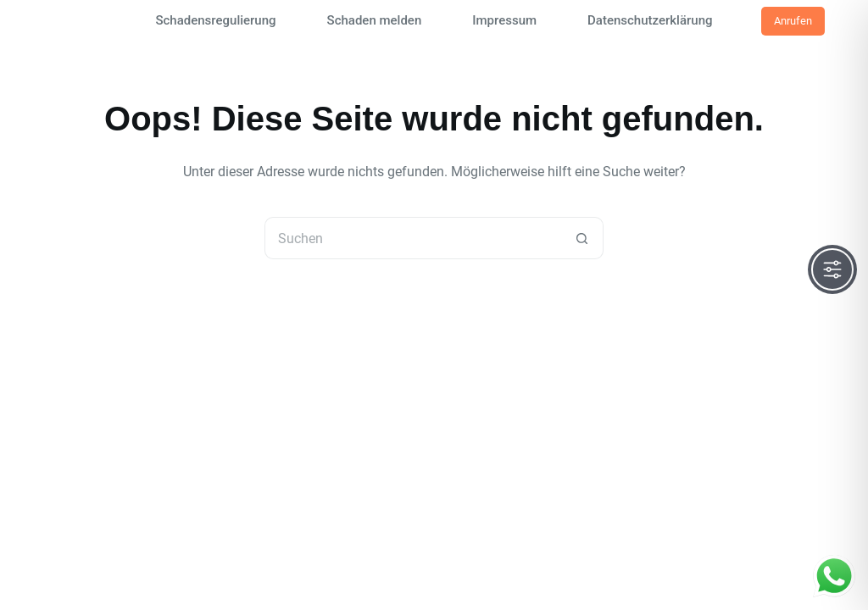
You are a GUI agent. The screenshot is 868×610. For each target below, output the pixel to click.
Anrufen (793, 21)
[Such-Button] (582, 238)
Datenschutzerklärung (650, 20)
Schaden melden (375, 20)
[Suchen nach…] (413, 238)
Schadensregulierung (215, 20)
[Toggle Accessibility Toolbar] (832, 269)
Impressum (504, 20)
